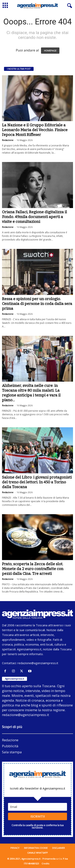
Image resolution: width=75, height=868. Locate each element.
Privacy (15, 848)
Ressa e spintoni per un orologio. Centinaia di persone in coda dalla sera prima (37, 304)
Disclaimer (58, 848)
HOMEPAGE (50, 51)
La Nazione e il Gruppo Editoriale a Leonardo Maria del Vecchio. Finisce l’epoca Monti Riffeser (35, 130)
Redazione (8, 140)
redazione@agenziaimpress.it (38, 663)
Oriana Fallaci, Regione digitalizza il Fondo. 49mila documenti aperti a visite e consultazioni (34, 217)
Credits (45, 863)
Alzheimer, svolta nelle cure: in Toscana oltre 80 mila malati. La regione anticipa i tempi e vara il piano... (31, 393)
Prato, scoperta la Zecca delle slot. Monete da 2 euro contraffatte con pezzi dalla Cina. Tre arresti (33, 569)
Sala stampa (12, 752)
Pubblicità (10, 746)
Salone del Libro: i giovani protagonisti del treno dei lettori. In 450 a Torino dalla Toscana (37, 482)
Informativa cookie (36, 848)
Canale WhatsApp (37, 853)
